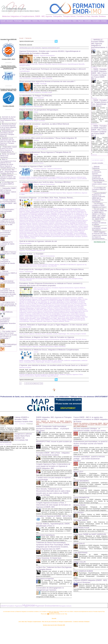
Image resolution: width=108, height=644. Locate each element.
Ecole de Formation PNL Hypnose (69, 306)
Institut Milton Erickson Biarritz (71, 230)
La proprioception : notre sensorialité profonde (7, 209)
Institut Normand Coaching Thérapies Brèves (45, 318)
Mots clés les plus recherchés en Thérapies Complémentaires (57, 638)
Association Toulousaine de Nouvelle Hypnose (34, 212)
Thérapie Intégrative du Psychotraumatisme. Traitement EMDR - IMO (8, 199)
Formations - (43, 21)
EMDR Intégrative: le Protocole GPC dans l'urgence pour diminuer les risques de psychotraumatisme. (100, 244)
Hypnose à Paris (76, 381)
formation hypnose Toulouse (73, 224)
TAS (67, 338)
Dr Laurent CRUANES (34, 218)
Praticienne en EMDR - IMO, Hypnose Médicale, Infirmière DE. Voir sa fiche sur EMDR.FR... (93, 542)
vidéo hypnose (76, 322)
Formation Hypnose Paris (27, 181)
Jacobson (38, 338)
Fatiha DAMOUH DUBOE (84, 586)
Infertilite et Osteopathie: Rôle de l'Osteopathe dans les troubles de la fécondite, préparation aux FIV (8, 288)
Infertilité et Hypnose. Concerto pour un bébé (8, 249)
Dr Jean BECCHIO (69, 216)
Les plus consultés (98, 167)
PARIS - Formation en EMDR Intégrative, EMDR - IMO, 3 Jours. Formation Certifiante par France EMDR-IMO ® (99, 76)
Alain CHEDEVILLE (39, 211)
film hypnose (80, 221)
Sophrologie (61, 338)
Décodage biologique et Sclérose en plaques (99, 229)
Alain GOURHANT (25, 80)
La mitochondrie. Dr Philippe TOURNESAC (37, 98)
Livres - (51, 21)
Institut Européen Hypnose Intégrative (44, 228)
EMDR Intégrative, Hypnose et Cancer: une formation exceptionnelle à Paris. (8, 176)
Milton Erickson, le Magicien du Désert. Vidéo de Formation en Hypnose (49, 342)
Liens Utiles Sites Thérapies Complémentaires (34, 638)
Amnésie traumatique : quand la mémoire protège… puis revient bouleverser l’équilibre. (90, 467)
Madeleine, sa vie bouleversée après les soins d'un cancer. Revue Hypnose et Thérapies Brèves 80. (8, 140)
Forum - (56, 21)
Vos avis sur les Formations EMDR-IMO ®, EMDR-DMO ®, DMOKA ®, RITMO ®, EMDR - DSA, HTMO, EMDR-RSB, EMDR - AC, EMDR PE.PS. (99, 219)
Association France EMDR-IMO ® (8, 39)
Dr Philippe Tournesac (26, 109)
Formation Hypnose (44, 222)
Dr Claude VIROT (59, 215)
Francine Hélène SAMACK (46, 310)
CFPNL (82, 212)
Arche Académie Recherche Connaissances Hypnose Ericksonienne (67, 211)
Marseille (59, 365)
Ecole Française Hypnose (43, 221)
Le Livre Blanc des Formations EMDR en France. (7, 182)
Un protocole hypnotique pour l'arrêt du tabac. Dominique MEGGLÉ (47, 184)
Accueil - (3, 21)
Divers (16, 430)
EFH (53, 221)
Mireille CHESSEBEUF (48, 237)
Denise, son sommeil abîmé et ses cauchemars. (8, 154)
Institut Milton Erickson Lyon (47, 231)
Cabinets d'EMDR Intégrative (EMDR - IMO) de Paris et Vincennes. (89, 596)
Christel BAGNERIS (82, 490)
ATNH (50, 212)
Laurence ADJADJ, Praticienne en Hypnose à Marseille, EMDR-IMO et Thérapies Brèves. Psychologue (99, 202)
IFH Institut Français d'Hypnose (45, 281)
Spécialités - (28, 21)
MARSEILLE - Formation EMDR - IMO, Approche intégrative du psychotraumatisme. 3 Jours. (99, 45)
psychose (39, 137)
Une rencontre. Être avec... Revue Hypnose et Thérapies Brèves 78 (8, 170)
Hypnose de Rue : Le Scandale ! (33, 254)
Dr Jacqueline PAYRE (45, 216)
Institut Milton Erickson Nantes (66, 231)
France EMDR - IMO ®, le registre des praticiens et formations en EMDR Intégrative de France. (89, 426)
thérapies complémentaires (52, 366)
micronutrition (31, 151)
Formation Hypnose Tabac (57, 195)
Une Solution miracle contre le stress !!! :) (97, 188)
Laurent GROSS (80, 181)
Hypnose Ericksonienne (58, 64)
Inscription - (97, 21)
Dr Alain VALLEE (48, 215)
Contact (104, 21)
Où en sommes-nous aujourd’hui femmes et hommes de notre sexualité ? (49, 84)
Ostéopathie (28, 366)
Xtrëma (80, 239)
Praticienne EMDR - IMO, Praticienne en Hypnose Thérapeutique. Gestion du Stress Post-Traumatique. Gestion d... (93, 534)
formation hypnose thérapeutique (53, 224)
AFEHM (22, 211)
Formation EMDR (25, 179)
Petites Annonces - (66, 21)
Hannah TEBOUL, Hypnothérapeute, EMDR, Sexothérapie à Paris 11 (51, 540)
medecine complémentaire (71, 365)
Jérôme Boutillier (48, 236)
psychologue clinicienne (63, 281)
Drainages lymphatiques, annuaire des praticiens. (97, 235)
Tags (65, 630)
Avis (54, 212)
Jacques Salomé (24, 94)
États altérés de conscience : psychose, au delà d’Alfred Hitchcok (46, 126)
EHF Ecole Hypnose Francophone (65, 221)
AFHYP (27, 211)
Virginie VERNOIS (71, 239)
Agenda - (81, 21)
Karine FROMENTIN (82, 506)
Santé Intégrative (35, 94)
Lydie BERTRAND (81, 568)
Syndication (52, 630)
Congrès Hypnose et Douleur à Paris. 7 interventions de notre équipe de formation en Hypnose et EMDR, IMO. (53, 516)
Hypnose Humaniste (35, 227)
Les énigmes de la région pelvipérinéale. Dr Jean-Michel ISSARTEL (8, 299)
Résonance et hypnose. (46, 596)
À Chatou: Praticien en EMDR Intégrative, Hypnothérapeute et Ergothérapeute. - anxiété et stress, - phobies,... (93, 527)
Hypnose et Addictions (72, 195)
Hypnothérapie (24, 267)
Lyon (55, 365)
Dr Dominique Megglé (26, 195)
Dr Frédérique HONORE (46, 303)
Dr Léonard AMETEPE (48, 218)
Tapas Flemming (46, 80)
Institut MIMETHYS (64, 233)
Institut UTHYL (56, 234)
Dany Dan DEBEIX (25, 215)
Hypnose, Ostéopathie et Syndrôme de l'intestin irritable (7, 258)
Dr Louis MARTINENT (61, 218)
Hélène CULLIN (80, 577)
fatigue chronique (39, 123)
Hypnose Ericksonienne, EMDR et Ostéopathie (8, 269)
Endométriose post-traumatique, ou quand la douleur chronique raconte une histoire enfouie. (91, 452)
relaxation (48, 338)
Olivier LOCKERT (61, 237)
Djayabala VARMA (37, 215)
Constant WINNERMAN (80, 214)
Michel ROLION (36, 237)
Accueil (21, 38)
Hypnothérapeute (41, 181)
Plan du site (44, 630)
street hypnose (42, 267)
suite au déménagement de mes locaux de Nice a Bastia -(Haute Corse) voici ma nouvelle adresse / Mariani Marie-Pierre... (17, 455)
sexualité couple (46, 94)
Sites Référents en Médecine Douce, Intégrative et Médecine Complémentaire (51, 354)
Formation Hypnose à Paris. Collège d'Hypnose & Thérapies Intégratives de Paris (9, 65)
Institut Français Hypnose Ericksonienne (32, 315)
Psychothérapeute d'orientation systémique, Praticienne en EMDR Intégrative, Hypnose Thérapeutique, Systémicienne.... (93, 493)
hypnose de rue (80, 265)
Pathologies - (19, 21)
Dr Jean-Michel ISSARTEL (27, 137)
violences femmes (37, 165)
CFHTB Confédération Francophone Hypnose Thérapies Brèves (39, 265)
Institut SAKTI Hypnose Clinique (41, 234)
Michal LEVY (79, 480)
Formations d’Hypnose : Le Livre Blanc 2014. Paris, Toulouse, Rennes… (49, 200)
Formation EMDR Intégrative (39, 179)
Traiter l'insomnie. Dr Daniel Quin (50, 575)
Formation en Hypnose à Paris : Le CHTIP (37, 168)
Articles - (36, 21)
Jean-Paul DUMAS (37, 236)
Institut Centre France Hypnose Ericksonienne (62, 227)
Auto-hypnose (24, 338)
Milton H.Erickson (59, 351)
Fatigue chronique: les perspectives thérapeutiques (40, 112)
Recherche (29, 38)
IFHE (46, 227)
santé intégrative (41, 151)
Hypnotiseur (33, 267)
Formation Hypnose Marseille (28, 64)
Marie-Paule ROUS (25, 237)
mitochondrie (38, 109)
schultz (54, 338)
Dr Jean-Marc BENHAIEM (46, 304)
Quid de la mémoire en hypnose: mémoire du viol (39, 242)
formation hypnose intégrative (38, 309)
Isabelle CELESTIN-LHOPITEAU (70, 234)
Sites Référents (7, 307)
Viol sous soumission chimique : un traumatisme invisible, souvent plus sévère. (88, 437)
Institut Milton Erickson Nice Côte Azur (45, 233)
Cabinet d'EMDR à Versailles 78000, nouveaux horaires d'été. (24, 426)
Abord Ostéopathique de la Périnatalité (8, 337)
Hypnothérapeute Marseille (74, 64)
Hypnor (70, 225)
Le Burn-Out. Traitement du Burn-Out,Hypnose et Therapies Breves (50, 585)
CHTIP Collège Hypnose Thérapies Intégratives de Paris (56, 214)
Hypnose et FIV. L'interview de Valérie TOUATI (7, 240)
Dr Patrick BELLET (74, 218)
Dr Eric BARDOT (70, 215)
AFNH (31, 211)
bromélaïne (23, 151)
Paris (43, 338)
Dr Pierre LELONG (28, 219)
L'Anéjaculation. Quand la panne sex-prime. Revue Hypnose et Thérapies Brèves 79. (8, 148)
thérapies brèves (24, 66)
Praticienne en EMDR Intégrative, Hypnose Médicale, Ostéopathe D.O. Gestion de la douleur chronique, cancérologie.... (93, 510)
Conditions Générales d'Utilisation (77, 638)
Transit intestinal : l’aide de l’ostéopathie (7, 277)
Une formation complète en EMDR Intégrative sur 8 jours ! (100, 210)
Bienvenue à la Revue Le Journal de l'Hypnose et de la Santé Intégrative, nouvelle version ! (8, 124)
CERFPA (59, 212)
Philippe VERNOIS (25, 239)
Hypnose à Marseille (44, 64)
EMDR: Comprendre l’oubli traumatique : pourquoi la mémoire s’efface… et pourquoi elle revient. (54, 435)
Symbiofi (63, 239)
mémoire (39, 251)
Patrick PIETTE (81, 237)
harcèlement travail (25, 165)
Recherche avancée (26, 45)
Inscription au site (59, 630)
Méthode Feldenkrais (96, 172)
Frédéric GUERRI (81, 497)
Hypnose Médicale (47, 365)
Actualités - (88, 21)
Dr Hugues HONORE (32, 216)
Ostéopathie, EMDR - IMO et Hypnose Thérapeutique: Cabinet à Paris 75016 (8, 189)
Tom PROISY (79, 523)
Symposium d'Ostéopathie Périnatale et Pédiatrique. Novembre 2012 (8, 315)
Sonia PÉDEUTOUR (82, 538)
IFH (43, 227)
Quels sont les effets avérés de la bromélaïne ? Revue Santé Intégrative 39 (50, 140)
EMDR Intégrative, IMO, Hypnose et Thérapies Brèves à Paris (51, 425)
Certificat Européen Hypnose (71, 212)
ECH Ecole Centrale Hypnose (72, 219)
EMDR (21, 365)
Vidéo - (75, 21)
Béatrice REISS (80, 514)
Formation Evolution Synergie (29, 222)
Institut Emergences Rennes (38, 313)
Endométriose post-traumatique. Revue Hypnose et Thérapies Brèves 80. (7, 132)
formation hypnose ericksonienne (61, 222)
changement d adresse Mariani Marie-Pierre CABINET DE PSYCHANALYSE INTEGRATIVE (17, 445)
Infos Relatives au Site (100, 251)
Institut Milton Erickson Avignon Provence (48, 230)
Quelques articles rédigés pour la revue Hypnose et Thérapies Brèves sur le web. (7, 219)
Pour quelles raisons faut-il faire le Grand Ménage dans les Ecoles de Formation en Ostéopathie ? (8, 327)
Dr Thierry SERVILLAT (41, 219)
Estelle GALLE (79, 557)
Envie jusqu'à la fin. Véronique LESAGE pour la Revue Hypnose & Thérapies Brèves (54, 270)
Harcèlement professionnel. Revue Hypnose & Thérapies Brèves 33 (47, 154)
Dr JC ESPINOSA (58, 216)
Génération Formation (37, 225)
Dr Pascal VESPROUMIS (41, 195)
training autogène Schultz (76, 338)
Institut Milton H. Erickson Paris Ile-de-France (61, 181)
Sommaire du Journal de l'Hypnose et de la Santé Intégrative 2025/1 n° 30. (8, 116)
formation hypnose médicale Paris (73, 179)
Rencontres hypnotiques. (46, 550)
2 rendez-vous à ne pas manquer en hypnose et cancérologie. (51, 488)
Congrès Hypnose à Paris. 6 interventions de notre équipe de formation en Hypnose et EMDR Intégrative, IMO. (53, 474)
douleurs (61, 381)
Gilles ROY (64, 225)
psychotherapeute (37, 239)
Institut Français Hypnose (64, 228)
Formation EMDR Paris (55, 179)
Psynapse (56, 239)
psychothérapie (36, 80)
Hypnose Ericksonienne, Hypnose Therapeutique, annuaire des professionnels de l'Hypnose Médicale (98, 180)
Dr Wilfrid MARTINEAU (55, 219)
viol (43, 251)
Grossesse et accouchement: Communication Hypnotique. (6, 230)
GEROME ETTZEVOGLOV (52, 225)
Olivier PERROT (71, 237)
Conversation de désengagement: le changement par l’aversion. (51, 606)
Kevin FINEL (70, 236)
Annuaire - (10, 21)
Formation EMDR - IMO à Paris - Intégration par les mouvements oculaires (53, 460)
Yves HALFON (51, 267)
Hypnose (76, 225)
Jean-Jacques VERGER (41, 319)
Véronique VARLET (81, 531)
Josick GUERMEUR (60, 236)
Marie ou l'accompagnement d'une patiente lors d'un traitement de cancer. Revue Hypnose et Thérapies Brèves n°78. (8, 162)
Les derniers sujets (98, 164)
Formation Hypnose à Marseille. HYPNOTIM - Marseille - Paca (8, 87)
